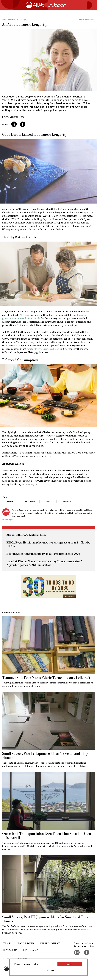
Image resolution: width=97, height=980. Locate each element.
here (47, 456)
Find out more (48, 970)
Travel (8, 944)
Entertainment (50, 944)
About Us (8, 958)
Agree (70, 964)
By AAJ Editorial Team (13, 116)
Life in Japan (31, 950)
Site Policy (23, 958)
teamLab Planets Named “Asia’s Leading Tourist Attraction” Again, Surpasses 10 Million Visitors (44, 563)
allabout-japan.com (11, 519)
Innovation (10, 950)
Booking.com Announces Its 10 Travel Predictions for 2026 (43, 554)
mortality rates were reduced (43, 349)
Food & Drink (26, 944)
